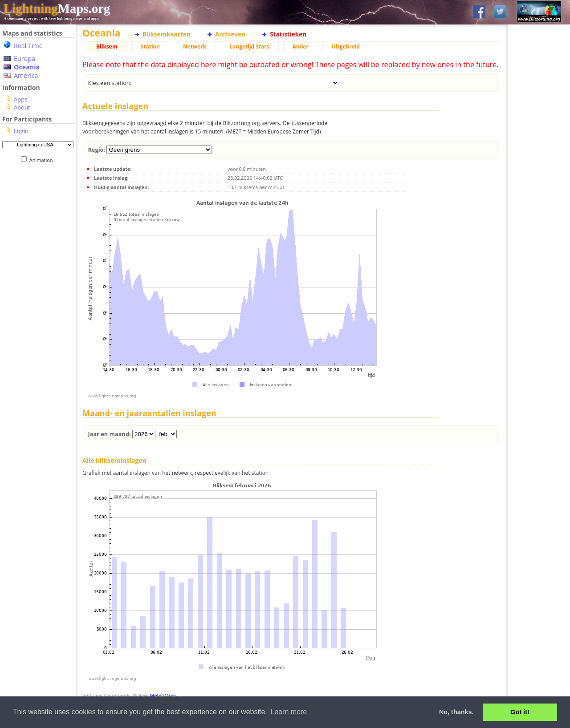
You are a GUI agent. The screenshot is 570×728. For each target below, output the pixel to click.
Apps (20, 99)
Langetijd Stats (249, 47)
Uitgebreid (346, 47)
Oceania (27, 67)
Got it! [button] (520, 712)
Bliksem (107, 47)
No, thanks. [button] (456, 712)
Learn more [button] (289, 712)
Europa (24, 59)
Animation (43, 160)
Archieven (230, 34)
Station (150, 47)
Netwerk (195, 47)
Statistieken (288, 34)
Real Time (28, 46)
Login (21, 131)
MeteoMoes (163, 695)
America (26, 75)
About (22, 107)
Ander (301, 47)
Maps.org (57, 8)
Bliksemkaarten (167, 34)
